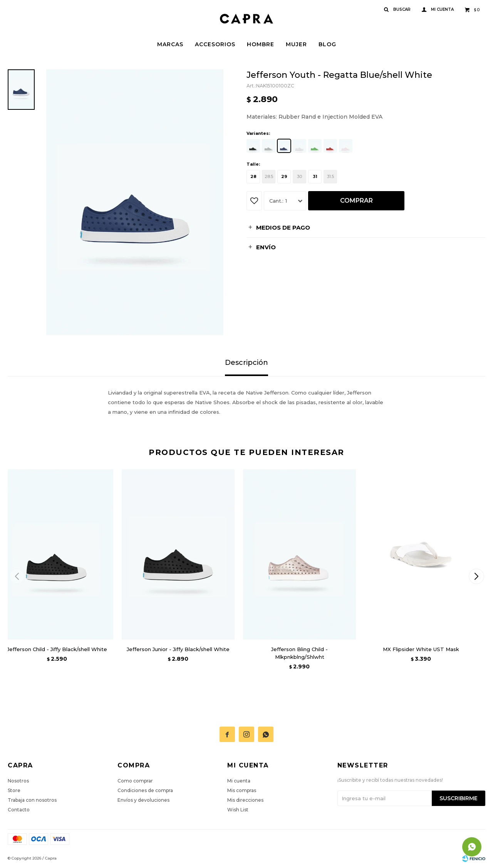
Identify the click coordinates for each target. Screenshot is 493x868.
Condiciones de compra (145, 790)
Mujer (296, 44)
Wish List (238, 810)
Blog (327, 44)
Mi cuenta (239, 781)
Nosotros (18, 781)
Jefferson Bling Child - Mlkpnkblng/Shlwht (299, 653)
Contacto (19, 810)
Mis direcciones (245, 800)
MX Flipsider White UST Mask (421, 649)
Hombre (261, 44)
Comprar (356, 201)
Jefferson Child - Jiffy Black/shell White (57, 649)
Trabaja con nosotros (32, 800)
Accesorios (215, 44)
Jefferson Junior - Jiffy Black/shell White (178, 649)
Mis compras (242, 790)
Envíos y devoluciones (143, 800)
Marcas (170, 44)
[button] (476, 576)
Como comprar (135, 781)
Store (14, 790)
